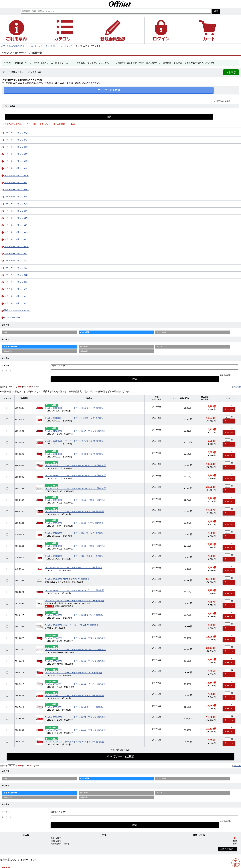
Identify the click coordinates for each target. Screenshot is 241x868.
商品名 (160, 347)
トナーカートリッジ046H (16, 218)
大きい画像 (161, 332)
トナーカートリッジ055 (16, 197)
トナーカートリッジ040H (16, 247)
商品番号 (84, 347)
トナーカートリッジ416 (16, 268)
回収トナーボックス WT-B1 (17, 310)
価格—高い (85, 351)
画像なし (8, 332)
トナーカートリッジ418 (16, 261)
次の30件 (237, 387)
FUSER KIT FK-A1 (13, 317)
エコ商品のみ (225, 375)
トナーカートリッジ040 (16, 254)
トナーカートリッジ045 (16, 239)
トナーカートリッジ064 (16, 183)
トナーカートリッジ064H (16, 175)
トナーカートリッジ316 (16, 303)
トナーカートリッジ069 (16, 154)
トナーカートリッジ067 (16, 168)
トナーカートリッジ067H (16, 161)
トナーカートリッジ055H (16, 190)
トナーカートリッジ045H (16, 232)
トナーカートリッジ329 (16, 282)
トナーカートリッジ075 (16, 140)
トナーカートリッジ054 (16, 211)
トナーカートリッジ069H (16, 147)
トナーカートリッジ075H (16, 133)
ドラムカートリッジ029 (16, 289)
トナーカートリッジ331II (16, 275)
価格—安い (8, 351)
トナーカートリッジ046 (16, 225)
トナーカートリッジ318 (16, 296)
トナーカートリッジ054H (16, 204)
